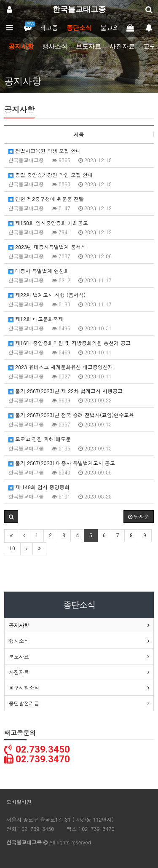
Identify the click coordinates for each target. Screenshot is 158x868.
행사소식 (55, 46)
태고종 (49, 28)
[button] (11, 517)
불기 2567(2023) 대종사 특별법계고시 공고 (62, 463)
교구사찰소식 (24, 687)
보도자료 (88, 46)
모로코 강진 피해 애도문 (40, 439)
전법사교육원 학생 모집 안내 (45, 151)
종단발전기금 (24, 703)
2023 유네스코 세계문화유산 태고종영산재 (61, 367)
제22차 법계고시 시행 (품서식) (47, 295)
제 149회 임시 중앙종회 (39, 487)
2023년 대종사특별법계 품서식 (47, 247)
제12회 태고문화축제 (36, 319)
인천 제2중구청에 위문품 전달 (46, 199)
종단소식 (79, 28)
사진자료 (122, 46)
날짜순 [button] (139, 516)
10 (12, 549)
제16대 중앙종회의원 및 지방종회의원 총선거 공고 (70, 343)
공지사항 (21, 46)
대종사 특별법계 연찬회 (39, 271)
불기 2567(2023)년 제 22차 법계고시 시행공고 (66, 391)
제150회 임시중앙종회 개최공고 (48, 223)
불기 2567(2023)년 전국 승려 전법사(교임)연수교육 (71, 415)
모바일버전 (19, 802)
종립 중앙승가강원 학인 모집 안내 (51, 175)
